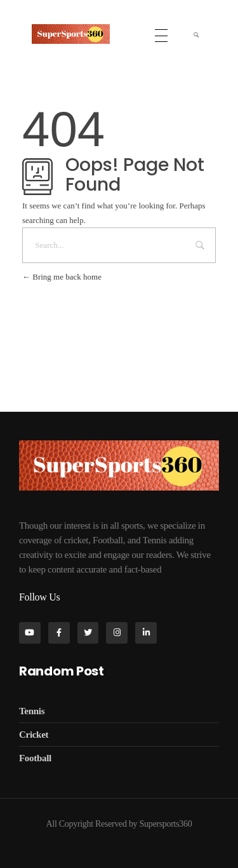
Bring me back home (62, 277)
